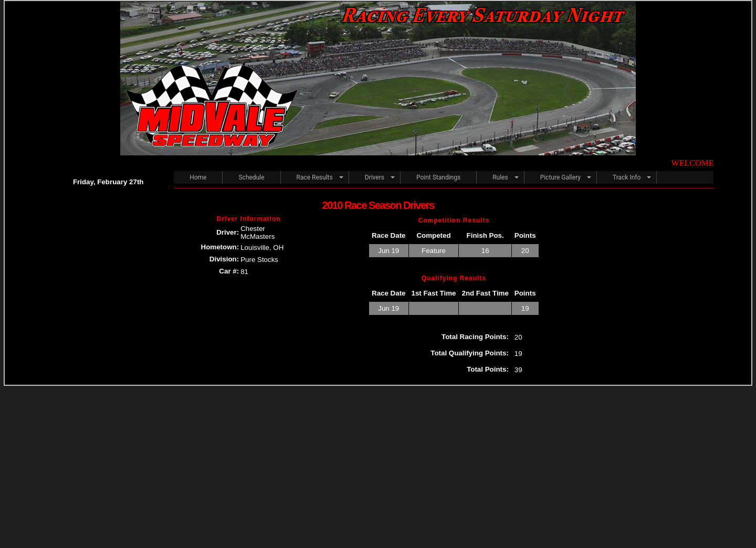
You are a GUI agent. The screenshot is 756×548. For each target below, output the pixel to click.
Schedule (251, 177)
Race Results (315, 177)
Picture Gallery (560, 177)
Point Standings (438, 177)
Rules (500, 177)
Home (198, 177)
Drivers (375, 177)
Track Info (627, 177)
